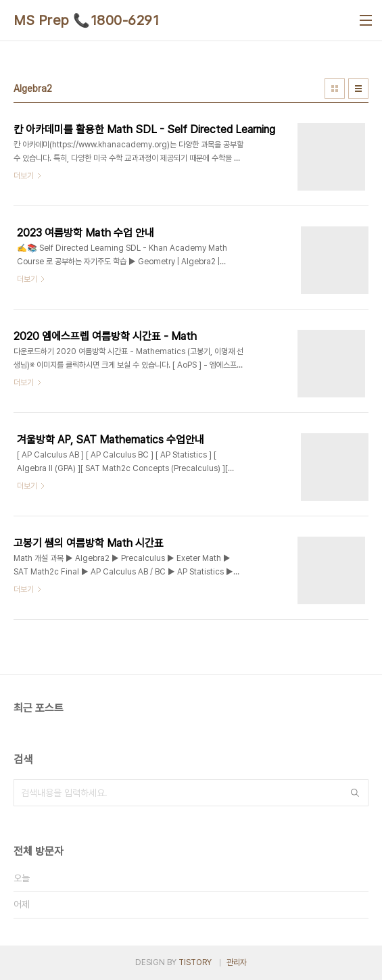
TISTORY (195, 962)
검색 (355, 793)
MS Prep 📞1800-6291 (86, 20)
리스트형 (358, 89)
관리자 (237, 962)
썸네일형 (335, 89)
